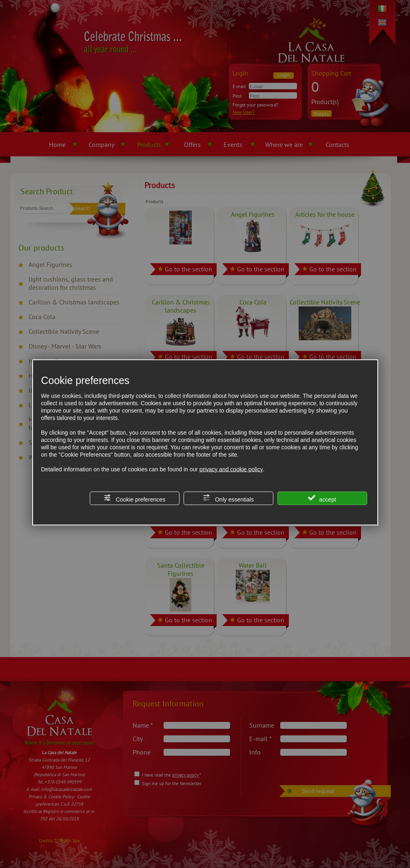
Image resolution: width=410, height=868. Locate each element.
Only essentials (228, 498)
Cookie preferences (134, 498)
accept (322, 498)
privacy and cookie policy (231, 469)
